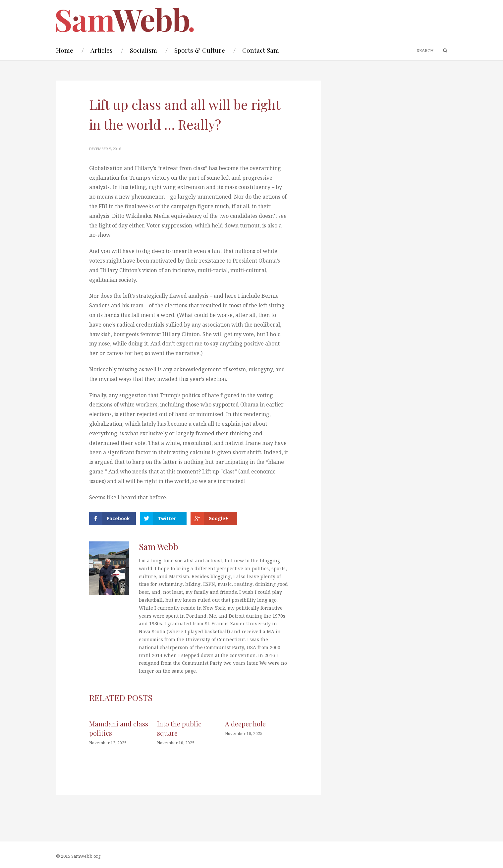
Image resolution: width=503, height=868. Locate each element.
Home (65, 50)
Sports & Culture (200, 50)
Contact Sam (261, 50)
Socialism (143, 50)
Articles (102, 50)
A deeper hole (245, 724)
